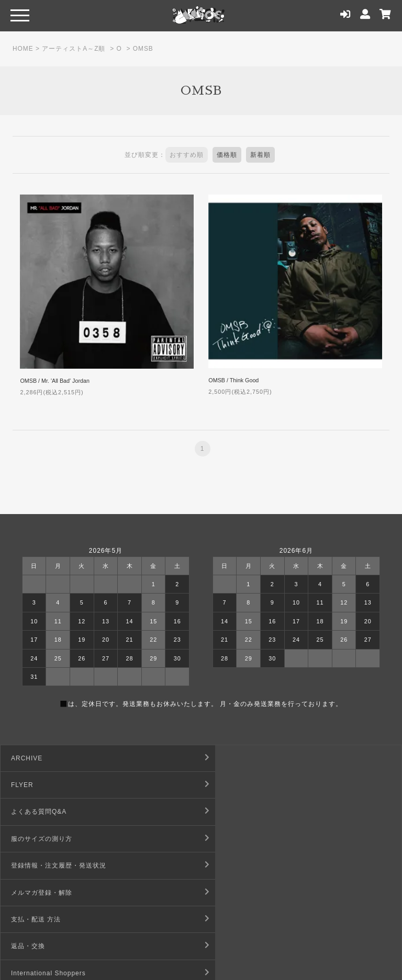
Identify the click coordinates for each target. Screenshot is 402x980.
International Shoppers (48, 865)
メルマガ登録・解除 (243, 812)
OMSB (143, 49)
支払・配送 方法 (36, 839)
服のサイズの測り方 (243, 785)
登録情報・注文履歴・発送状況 (59, 812)
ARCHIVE (27, 758)
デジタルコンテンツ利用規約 (55, 893)
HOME (23, 49)
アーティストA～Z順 (74, 49)
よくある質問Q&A (39, 785)
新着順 (260, 155)
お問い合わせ (31, 919)
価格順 (227, 155)
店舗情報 (226, 919)
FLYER (223, 758)
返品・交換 (229, 839)
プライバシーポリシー (246, 893)
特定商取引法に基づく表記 (253, 865)
